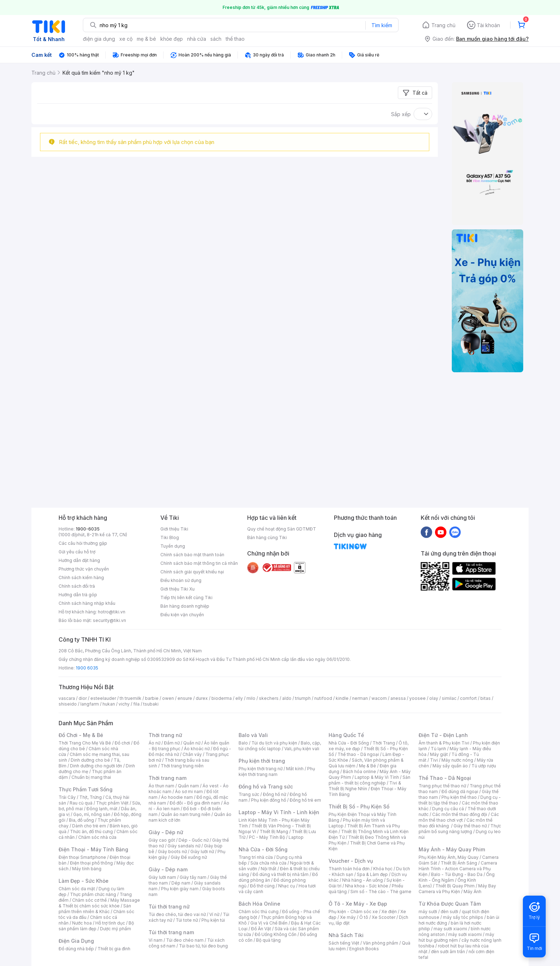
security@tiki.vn (109, 620)
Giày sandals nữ (184, 846)
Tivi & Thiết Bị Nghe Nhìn (365, 786)
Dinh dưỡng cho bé (90, 760)
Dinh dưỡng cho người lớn (96, 766)
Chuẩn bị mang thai (91, 777)
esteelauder (103, 698)
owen (168, 698)
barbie (152, 698)
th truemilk (131, 698)
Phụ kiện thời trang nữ (261, 769)
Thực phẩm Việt (112, 803)
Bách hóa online (359, 771)
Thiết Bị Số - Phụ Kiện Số (359, 806)
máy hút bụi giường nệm (456, 937)
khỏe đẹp (172, 39)
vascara (67, 698)
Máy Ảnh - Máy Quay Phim (452, 849)
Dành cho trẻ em (89, 826)
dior (83, 698)
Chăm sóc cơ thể (89, 900)
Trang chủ (443, 25)
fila (136, 704)
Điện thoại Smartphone (82, 857)
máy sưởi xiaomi (465, 934)
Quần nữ (192, 743)
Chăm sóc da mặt (77, 889)
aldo (287, 698)
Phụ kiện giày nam (180, 889)
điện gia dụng (99, 39)
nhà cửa (197, 39)
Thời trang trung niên (182, 766)
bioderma (222, 698)
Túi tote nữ (187, 920)
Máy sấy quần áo (450, 766)
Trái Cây (67, 797)
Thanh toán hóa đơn (349, 869)
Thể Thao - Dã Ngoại (445, 778)
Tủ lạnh (438, 749)
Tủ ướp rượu (484, 766)
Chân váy (192, 754)
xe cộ (126, 39)
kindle (342, 698)
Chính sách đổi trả (77, 586)
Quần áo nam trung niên (186, 814)
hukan (109, 704)
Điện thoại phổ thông (91, 863)
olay (434, 698)
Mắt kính (295, 769)
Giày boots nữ (172, 852)
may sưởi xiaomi (450, 929)
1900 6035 (87, 668)
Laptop (296, 837)
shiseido (68, 704)
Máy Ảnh (472, 892)
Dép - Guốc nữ (194, 840)
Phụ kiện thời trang (262, 761)
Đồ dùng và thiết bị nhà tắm (281, 874)
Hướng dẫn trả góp (78, 595)
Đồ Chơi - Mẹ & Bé (81, 735)
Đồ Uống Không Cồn (276, 934)
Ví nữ (214, 914)
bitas (486, 698)
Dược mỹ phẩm (116, 929)
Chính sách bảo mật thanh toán (192, 555)
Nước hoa (82, 923)
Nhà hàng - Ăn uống (362, 880)
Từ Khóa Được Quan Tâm (450, 904)
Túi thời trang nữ (169, 907)
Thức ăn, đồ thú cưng (91, 831)
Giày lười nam (162, 877)
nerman (360, 698)
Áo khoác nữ (197, 749)
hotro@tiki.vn (112, 612)
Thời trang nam (167, 778)
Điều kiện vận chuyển (182, 615)
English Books (364, 949)
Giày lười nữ (202, 852)
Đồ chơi (122, 743)
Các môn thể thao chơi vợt (459, 817)
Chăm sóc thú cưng (259, 912)
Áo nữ (154, 743)
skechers (269, 698)
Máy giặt (439, 754)
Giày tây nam (193, 877)
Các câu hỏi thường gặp (83, 543)
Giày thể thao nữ (470, 826)
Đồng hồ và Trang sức (266, 786)
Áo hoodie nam (177, 797)
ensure (185, 698)
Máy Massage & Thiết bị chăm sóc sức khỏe (99, 903)
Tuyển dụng (173, 546)
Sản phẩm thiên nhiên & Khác (95, 909)
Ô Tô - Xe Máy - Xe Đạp (358, 904)
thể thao (235, 39)
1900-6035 (88, 529)
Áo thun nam (161, 786)
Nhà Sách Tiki (346, 935)
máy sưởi (428, 912)
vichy (124, 704)
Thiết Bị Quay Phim (455, 886)
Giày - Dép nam (168, 869)
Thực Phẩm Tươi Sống (86, 789)
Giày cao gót (162, 840)
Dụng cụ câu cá (448, 809)
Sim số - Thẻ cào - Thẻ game (381, 892)
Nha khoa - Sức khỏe (367, 886)
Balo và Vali (253, 735)
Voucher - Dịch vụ (351, 861)
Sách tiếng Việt (344, 943)
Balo (243, 743)
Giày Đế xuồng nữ (189, 857)
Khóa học (383, 869)
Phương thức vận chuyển (84, 569)
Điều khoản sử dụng (181, 580)
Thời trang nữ (165, 735)
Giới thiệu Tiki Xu (177, 589)
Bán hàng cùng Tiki (267, 537)
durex (202, 698)
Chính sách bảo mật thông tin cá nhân (199, 563)
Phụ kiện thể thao (459, 797)
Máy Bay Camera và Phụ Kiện (457, 889)
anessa (398, 698)
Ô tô (364, 917)
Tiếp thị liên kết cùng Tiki (186, 597)
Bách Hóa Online (259, 904)
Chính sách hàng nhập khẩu (87, 603)
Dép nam (181, 883)
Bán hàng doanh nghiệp (185, 606)
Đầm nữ (172, 743)
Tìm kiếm (382, 25)
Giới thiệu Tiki (174, 529)
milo (251, 698)
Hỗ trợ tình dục (110, 923)
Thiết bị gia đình (114, 949)
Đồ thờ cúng (262, 886)
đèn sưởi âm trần (448, 952)
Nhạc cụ (287, 886)
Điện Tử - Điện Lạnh (443, 735)
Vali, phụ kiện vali (302, 749)
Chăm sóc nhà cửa (97, 837)
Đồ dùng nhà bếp (76, 949)
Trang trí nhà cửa (256, 857)
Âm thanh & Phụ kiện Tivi (444, 743)
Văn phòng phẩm (381, 943)
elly (239, 698)
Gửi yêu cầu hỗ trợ (77, 552)
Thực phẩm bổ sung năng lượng (460, 829)
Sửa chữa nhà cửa (268, 863)
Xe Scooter (384, 917)
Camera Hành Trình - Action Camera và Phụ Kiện (458, 869)
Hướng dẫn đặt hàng (79, 560)
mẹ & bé (146, 39)
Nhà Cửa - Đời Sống (263, 849)
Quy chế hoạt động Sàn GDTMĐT (282, 529)
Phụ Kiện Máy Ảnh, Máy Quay (449, 857)
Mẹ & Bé (367, 766)
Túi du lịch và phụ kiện (274, 743)
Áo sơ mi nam (189, 791)
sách (216, 39)
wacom (379, 698)
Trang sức (249, 794)
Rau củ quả (81, 803)
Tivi (434, 760)
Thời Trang (384, 743)
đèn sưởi (449, 912)
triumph (303, 698)
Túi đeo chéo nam (185, 940)
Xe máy (348, 917)
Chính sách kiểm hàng (81, 577)
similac (449, 698)
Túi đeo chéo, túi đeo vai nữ (177, 914)
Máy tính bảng (87, 869)
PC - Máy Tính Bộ (267, 837)
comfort (468, 698)
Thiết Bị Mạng (274, 831)
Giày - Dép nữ (166, 832)
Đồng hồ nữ (274, 794)
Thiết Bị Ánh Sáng (459, 863)
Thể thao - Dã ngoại (358, 754)
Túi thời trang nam (171, 932)
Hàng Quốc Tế (346, 735)
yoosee (417, 698)
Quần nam (188, 786)
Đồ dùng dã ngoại (460, 791)
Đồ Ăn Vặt (261, 929)
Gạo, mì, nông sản (92, 814)
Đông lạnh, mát (102, 809)
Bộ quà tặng (268, 940)
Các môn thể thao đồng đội (460, 814)
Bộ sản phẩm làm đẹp (96, 926)
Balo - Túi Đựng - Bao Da (457, 874)
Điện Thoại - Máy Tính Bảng (93, 849)
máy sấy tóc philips (463, 917)
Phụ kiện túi (213, 920)
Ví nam (156, 940)
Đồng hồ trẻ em (305, 800)
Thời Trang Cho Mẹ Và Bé (85, 743)
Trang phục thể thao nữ (442, 786)
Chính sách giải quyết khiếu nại (192, 572)
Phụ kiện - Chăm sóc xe (353, 912)
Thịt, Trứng (91, 797)
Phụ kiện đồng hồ (269, 800)
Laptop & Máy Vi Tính (377, 777)
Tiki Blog (170, 537)
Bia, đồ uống (81, 820)
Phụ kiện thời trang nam (277, 771)
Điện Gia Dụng (76, 941)
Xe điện (389, 912)
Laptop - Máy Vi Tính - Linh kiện (279, 812)
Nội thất (269, 869)
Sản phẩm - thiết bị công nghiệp (369, 780)
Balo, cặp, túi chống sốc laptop (280, 746)
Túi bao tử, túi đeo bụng (203, 946)
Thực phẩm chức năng (93, 894)
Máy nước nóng (457, 760)
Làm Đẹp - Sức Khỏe (84, 881)
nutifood (323, 698)
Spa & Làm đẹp (372, 874)
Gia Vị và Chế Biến (269, 923)
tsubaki (151, 704)
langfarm (90, 704)
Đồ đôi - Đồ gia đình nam (195, 803)
